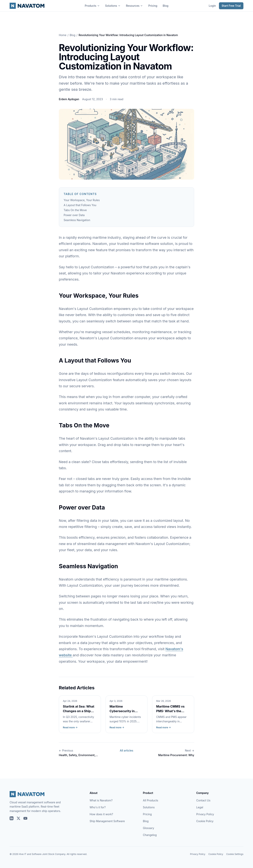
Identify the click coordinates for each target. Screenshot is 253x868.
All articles (126, 750)
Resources (134, 6)
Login (212, 6)
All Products (150, 800)
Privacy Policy (205, 814)
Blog (166, 6)
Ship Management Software (107, 821)
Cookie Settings (235, 854)
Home (63, 35)
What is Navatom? (101, 800)
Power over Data (74, 215)
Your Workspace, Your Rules (82, 200)
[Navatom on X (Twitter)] (18, 818)
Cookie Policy (205, 821)
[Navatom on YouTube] (25, 818)
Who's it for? (98, 807)
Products (92, 6)
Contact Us (203, 800)
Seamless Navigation (77, 220)
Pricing (153, 6)
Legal (200, 807)
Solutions (113, 6)
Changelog (150, 835)
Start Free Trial (231, 6)
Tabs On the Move (75, 210)
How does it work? (101, 814)
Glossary (148, 828)
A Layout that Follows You (80, 205)
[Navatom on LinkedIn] (12, 818)
